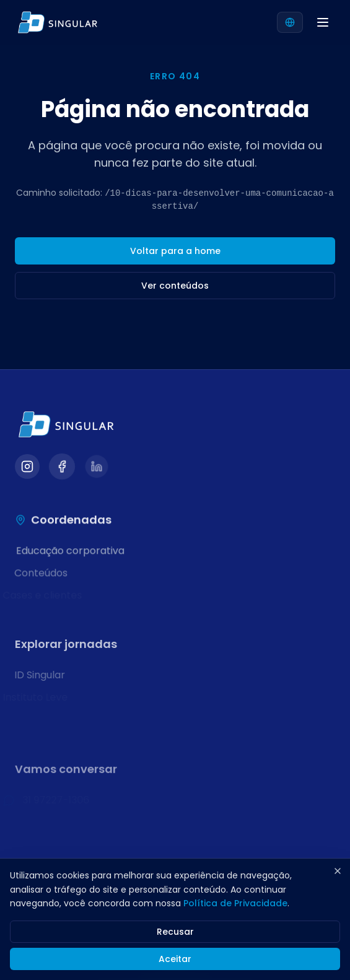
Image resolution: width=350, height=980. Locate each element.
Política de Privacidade (235, 903)
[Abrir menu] (323, 22)
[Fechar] (338, 871)
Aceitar (175, 959)
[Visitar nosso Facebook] (62, 467)
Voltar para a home (175, 251)
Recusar (175, 932)
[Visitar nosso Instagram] (27, 466)
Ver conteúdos (175, 286)
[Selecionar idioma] (290, 22)
